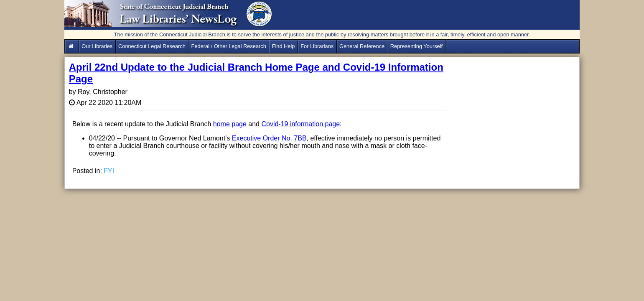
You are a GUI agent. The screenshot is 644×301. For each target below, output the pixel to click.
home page (230, 124)
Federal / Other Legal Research (229, 46)
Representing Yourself (416, 46)
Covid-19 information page (300, 124)
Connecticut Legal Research (152, 46)
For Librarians (317, 46)
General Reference (362, 46)
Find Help (284, 46)
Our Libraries (97, 46)
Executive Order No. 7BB (269, 138)
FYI (109, 171)
